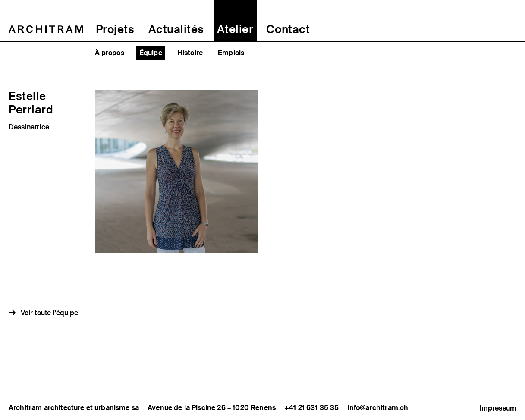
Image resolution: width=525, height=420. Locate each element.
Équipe (151, 53)
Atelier (235, 29)
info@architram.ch (378, 408)
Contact (288, 29)
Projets (115, 29)
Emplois (231, 53)
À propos (110, 53)
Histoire (190, 53)
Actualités (176, 29)
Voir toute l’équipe (50, 313)
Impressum (498, 408)
